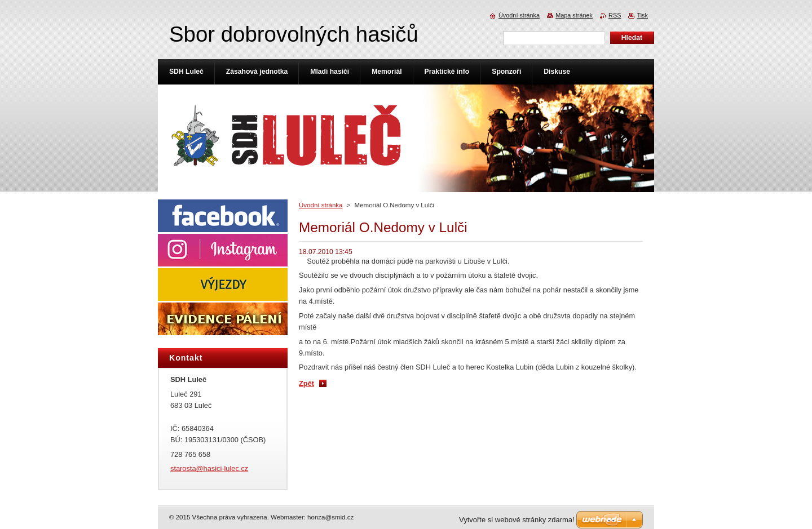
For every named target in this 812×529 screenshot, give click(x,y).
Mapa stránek (574, 15)
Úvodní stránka (321, 205)
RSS (615, 15)
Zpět (306, 383)
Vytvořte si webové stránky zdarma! (517, 520)
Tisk (642, 15)
